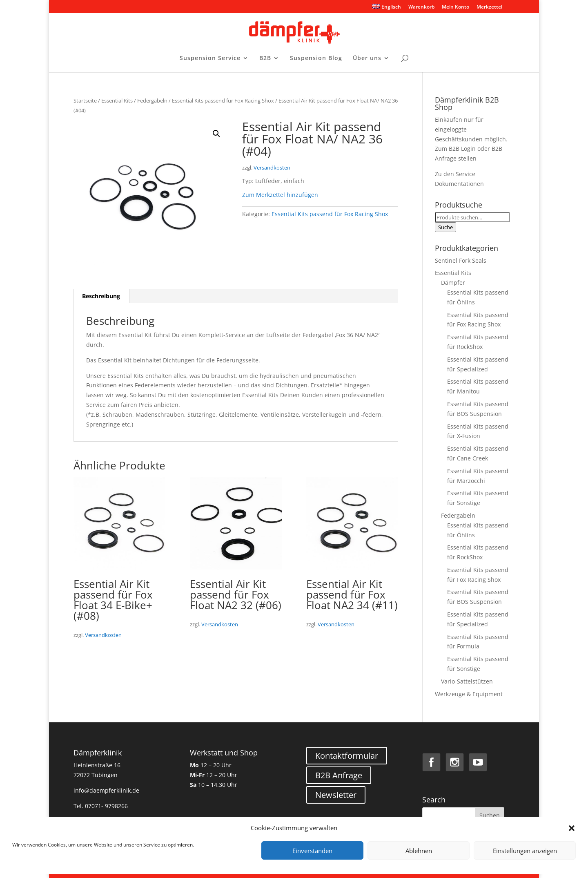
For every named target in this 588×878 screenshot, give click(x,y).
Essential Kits (117, 101)
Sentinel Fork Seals (461, 260)
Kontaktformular (347, 756)
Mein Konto (455, 7)
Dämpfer (453, 283)
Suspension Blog (316, 58)
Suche (445, 227)
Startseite (85, 101)
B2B (265, 58)
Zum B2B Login (455, 149)
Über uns (367, 58)
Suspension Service (210, 58)
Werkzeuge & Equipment (469, 694)
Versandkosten (272, 168)
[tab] (101, 296)
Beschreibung (101, 296)
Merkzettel (489, 7)
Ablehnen (419, 851)
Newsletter (336, 795)
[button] (572, 828)
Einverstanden (312, 851)
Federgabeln (152, 101)
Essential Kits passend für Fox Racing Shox (223, 101)
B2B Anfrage (339, 775)
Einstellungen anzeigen (525, 851)
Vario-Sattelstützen (467, 681)
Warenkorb (421, 7)
